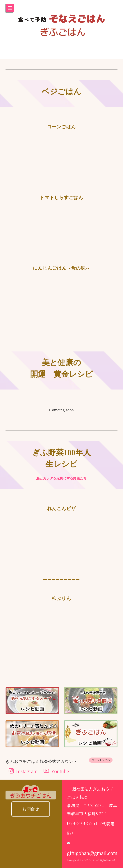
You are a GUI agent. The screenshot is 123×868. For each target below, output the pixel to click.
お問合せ (31, 809)
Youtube (57, 771)
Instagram (23, 771)
